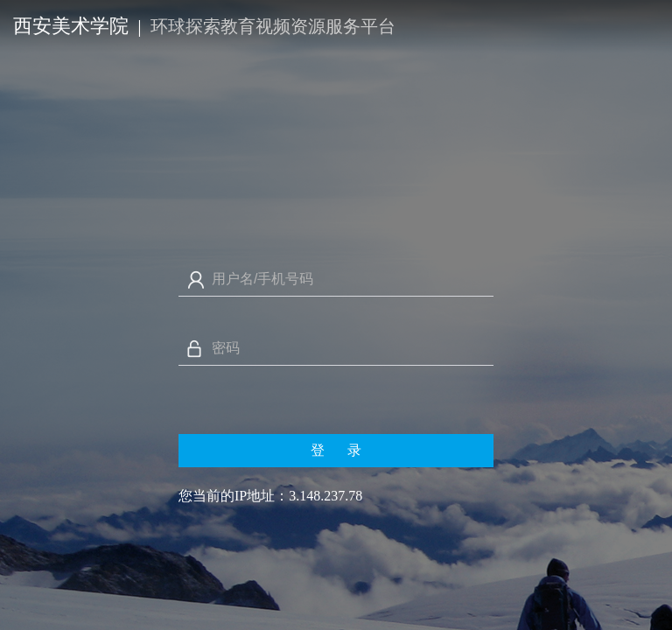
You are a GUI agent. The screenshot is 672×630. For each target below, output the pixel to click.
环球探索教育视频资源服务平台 (273, 26)
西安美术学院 (71, 26)
